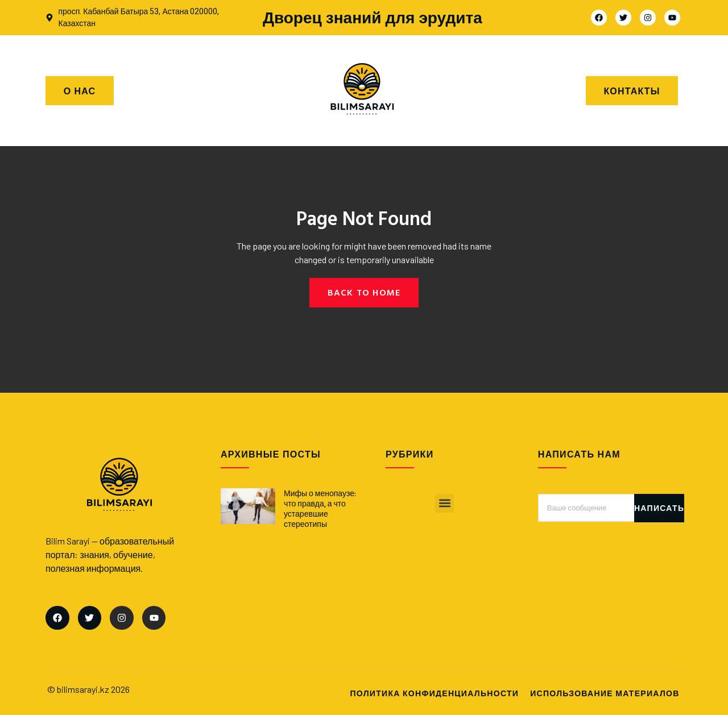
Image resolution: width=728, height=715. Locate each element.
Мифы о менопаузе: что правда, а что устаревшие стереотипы (320, 509)
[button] (444, 503)
